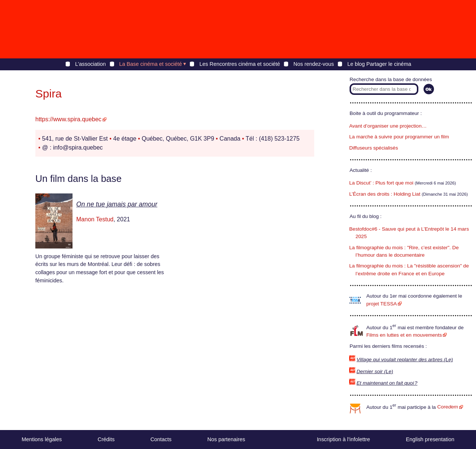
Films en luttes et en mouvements (404, 335)
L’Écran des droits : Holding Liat (385, 194)
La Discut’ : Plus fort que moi (381, 183)
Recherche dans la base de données (391, 79)
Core (448, 407)
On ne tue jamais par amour (117, 204)
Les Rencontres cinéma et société (240, 64)
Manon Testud (95, 219)
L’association (90, 64)
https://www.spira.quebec (68, 119)
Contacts (161, 439)
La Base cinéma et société (151, 64)
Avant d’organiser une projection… (388, 126)
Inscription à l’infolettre (343, 439)
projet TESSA (382, 304)
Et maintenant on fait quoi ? (387, 383)
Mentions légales (42, 439)
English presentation (430, 439)
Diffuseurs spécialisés (374, 148)
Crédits (106, 439)
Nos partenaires (226, 439)
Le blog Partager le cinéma (379, 64)
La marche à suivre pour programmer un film (399, 137)
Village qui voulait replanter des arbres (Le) (405, 360)
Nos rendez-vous (314, 64)
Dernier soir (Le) (375, 371)
